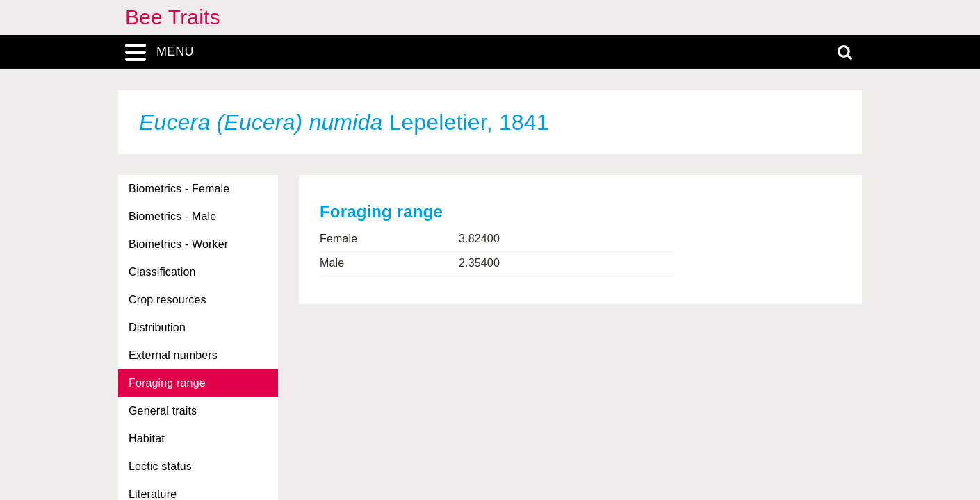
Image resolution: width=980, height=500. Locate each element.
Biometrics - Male (172, 216)
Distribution (157, 327)
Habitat (147, 439)
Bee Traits (173, 17)
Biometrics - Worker (178, 244)
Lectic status (160, 466)
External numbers (173, 355)
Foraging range (167, 383)
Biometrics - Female (179, 189)
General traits (163, 411)
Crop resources (168, 300)
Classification (162, 272)
